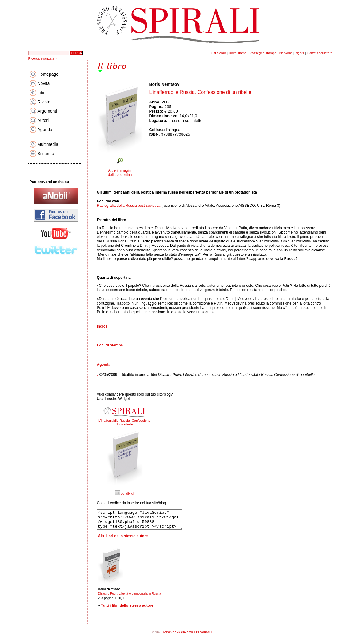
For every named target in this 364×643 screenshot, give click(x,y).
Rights (299, 53)
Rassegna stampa (263, 53)
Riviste (44, 102)
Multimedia (48, 144)
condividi (125, 493)
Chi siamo (218, 53)
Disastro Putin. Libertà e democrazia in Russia (130, 597)
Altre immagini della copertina (120, 173)
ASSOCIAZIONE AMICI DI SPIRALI (187, 636)
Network (286, 53)
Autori (43, 120)
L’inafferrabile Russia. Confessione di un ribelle (124, 422)
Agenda (45, 130)
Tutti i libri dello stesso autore (127, 609)
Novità (44, 83)
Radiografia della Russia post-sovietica (129, 206)
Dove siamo (238, 53)
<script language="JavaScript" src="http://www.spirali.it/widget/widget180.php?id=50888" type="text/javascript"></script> (144, 521)
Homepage (48, 74)
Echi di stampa (110, 345)
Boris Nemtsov (164, 84)
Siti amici (46, 154)
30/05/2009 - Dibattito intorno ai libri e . (207, 375)
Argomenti (47, 111)
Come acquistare (320, 53)
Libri (42, 93)
